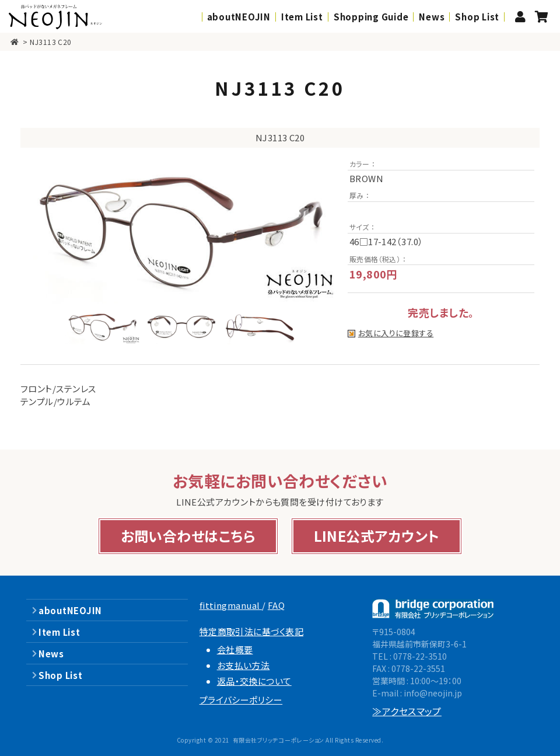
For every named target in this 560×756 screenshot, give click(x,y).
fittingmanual (231, 605)
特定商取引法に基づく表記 (251, 631)
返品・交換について (254, 681)
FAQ (276, 605)
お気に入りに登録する (396, 334)
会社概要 (235, 649)
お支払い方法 (244, 665)
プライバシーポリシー (241, 700)
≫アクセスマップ (407, 711)
